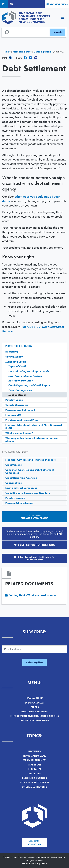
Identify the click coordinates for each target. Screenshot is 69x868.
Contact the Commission (34, 842)
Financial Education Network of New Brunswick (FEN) (34, 426)
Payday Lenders (15, 498)
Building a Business (34, 778)
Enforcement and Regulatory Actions (35, 716)
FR (11, 4)
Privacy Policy (30, 863)
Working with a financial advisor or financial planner (32, 439)
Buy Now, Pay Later (20, 381)
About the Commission (35, 720)
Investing (34, 751)
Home (7, 52)
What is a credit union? (19, 433)
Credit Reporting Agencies (21, 478)
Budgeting (12, 352)
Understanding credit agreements (29, 371)
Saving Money (14, 357)
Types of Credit (17, 366)
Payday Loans (14, 400)
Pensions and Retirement (20, 410)
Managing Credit (42, 52)
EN (4, 4)
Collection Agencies (20, 390)
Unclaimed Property (35, 787)
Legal (44, 863)
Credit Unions (14, 465)
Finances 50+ (13, 415)
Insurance (35, 769)
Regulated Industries (34, 712)
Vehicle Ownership (17, 405)
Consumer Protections (35, 782)
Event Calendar (35, 703)
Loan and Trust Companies (21, 488)
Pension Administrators (19, 503)
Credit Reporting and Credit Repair (29, 385)
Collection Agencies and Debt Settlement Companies (30, 471)
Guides (35, 707)
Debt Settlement (18, 395)
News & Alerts (35, 698)
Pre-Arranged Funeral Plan (22, 420)
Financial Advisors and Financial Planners (30, 460)
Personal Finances (22, 52)
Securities (35, 774)
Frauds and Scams (35, 756)
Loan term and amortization (25, 376)
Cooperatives (14, 483)
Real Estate (35, 765)
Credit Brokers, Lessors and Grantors (28, 493)
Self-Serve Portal (59, 4)
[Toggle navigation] (62, 18)
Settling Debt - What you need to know (32, 595)
